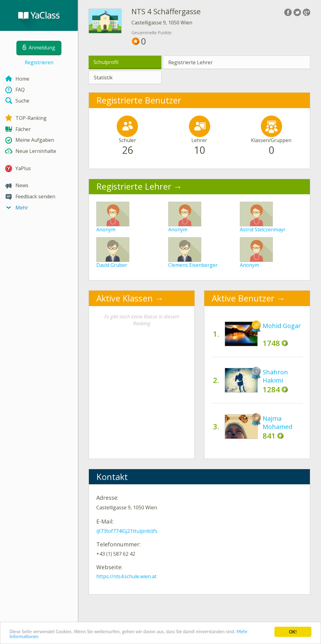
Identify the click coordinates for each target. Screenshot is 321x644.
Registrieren (39, 62)
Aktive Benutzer (243, 298)
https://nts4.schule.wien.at (126, 576)
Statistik (103, 78)
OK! (293, 631)
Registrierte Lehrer (190, 62)
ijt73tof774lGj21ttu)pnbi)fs (127, 531)
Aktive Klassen (125, 298)
